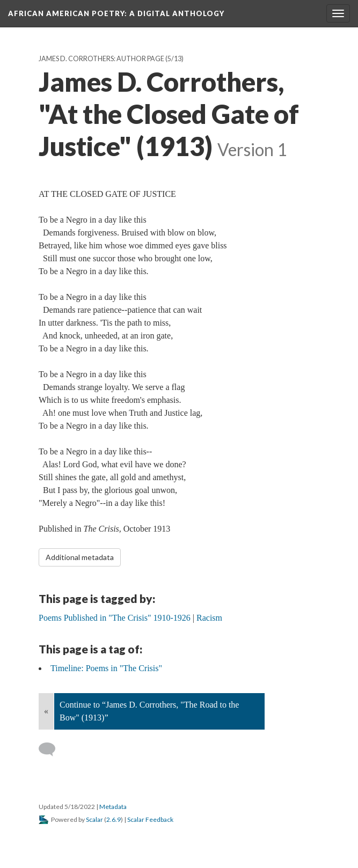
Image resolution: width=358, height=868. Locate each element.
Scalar (94, 819)
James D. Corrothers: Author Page (101, 59)
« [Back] (46, 711)
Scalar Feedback (150, 819)
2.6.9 (114, 819)
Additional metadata (80, 557)
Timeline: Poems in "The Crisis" (106, 668)
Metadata (113, 807)
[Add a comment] (52, 749)
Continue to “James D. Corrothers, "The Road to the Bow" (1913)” (149, 711)
